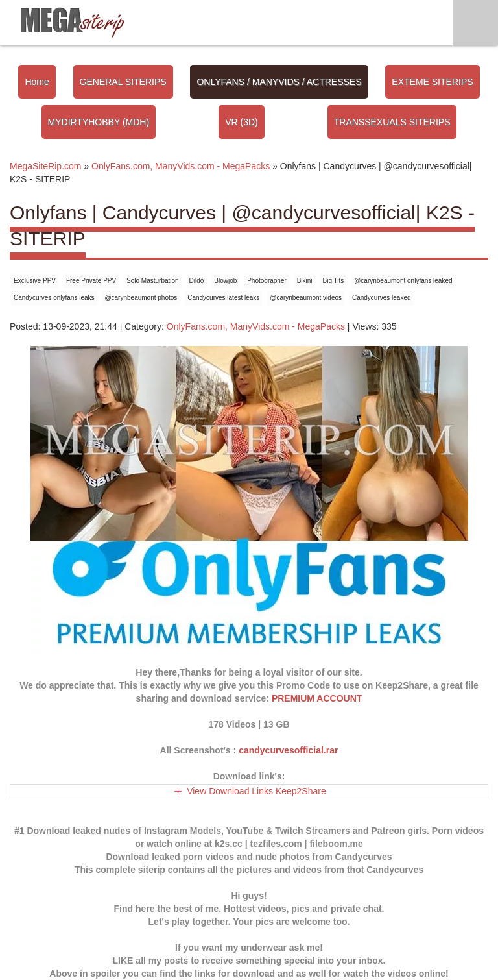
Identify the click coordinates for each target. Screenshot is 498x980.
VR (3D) (242, 122)
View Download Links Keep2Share (256, 791)
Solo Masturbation (153, 281)
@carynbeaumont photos (141, 298)
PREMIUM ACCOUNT (317, 698)
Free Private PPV (91, 281)
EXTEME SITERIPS (432, 82)
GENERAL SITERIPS (123, 82)
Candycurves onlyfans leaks (54, 298)
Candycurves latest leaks (223, 298)
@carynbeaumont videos (306, 298)
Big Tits (333, 281)
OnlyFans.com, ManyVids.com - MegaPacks (256, 326)
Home (37, 82)
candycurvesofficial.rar (288, 750)
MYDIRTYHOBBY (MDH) (99, 122)
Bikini (305, 281)
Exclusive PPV (35, 281)
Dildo (197, 281)
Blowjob (225, 281)
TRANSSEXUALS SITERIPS (392, 122)
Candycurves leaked (382, 298)
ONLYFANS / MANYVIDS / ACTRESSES (279, 82)
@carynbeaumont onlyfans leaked (403, 281)
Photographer (267, 281)
